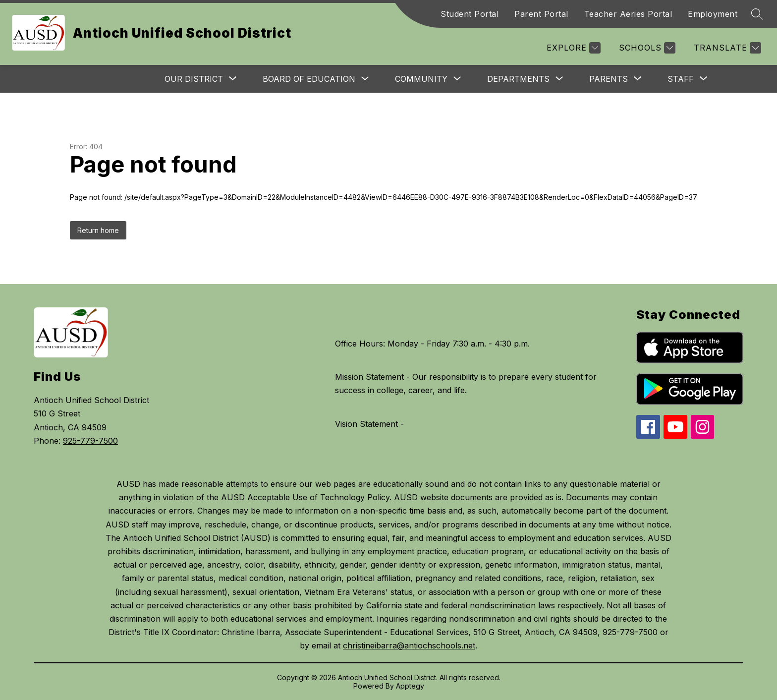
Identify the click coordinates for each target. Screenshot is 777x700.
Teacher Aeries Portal (628, 14)
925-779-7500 (90, 441)
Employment (713, 14)
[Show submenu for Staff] (681, 79)
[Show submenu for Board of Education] (309, 79)
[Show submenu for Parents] (609, 79)
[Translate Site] (726, 48)
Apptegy (410, 686)
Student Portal (470, 14)
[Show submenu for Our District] (194, 79)
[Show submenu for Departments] (518, 79)
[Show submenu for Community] (421, 79)
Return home (98, 230)
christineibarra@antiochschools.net (409, 645)
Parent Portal (541, 14)
